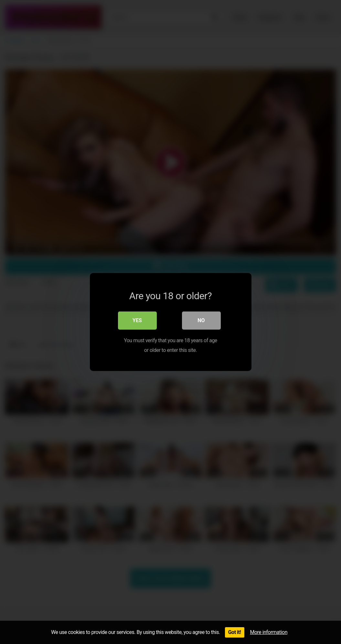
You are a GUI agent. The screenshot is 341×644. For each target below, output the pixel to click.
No (201, 320)
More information (269, 632)
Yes (137, 320)
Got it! (235, 632)
